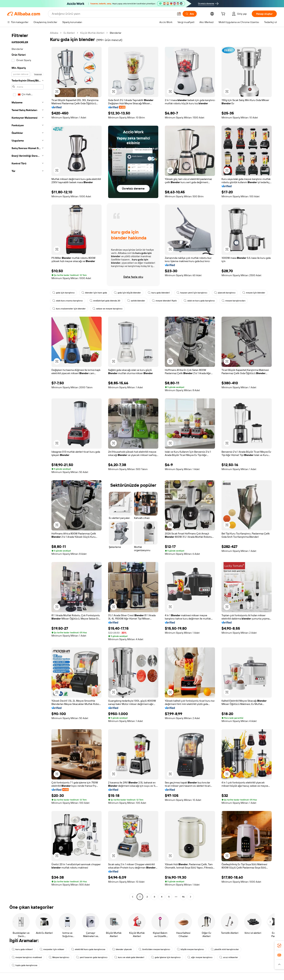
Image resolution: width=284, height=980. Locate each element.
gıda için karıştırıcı (63, 293)
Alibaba (54, 33)
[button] (179, 14)
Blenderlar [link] (116, 33)
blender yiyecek (122, 949)
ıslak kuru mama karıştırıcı (68, 301)
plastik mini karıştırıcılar (225, 949)
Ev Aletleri (69, 33)
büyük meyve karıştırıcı (190, 949)
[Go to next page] (191, 897)
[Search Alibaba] (113, 14)
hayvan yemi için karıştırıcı (192, 293)
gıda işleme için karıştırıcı (166, 957)
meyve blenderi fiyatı (164, 301)
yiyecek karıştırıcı (225, 293)
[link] (279, 946)
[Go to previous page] (133, 897)
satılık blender (136, 301)
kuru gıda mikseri (22, 949)
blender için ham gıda (94, 293)
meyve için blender (254, 293)
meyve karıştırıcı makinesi (27, 957)
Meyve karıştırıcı (59, 957)
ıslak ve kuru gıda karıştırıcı (199, 301)
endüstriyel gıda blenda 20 (105, 301)
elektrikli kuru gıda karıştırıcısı (88, 949)
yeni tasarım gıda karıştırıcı (92, 957)
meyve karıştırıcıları (234, 301)
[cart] (224, 14)
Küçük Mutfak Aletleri (92, 33)
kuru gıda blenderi (159, 293)
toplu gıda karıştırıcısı (25, 965)
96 (183, 897)
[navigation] (28, 465)
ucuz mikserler (229, 957)
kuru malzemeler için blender (69, 309)
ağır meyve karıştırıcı (200, 957)
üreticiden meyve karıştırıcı (154, 949)
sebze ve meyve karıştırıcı (107, 309)
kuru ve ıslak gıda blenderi (129, 957)
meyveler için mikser (52, 949)
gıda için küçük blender (127, 293)
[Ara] (190, 14)
